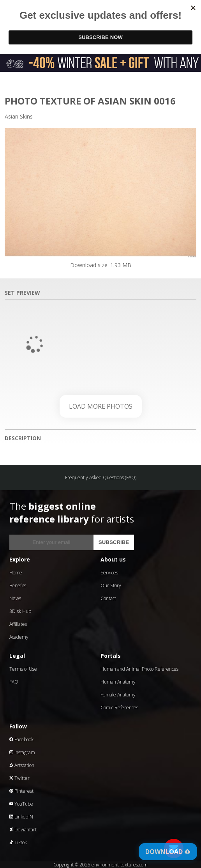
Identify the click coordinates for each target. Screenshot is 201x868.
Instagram (22, 752)
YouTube (21, 804)
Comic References (119, 708)
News (15, 598)
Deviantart (23, 830)
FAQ (14, 682)
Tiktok (18, 842)
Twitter (19, 778)
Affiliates (18, 624)
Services (109, 573)
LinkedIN (21, 817)
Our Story (111, 585)
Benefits (18, 585)
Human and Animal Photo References (139, 669)
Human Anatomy (118, 682)
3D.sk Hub (20, 611)
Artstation (22, 765)
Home (16, 573)
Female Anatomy (118, 695)
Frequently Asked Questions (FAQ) (101, 477)
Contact (108, 598)
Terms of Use (23, 669)
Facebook (21, 740)
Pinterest (21, 791)
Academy (19, 637)
